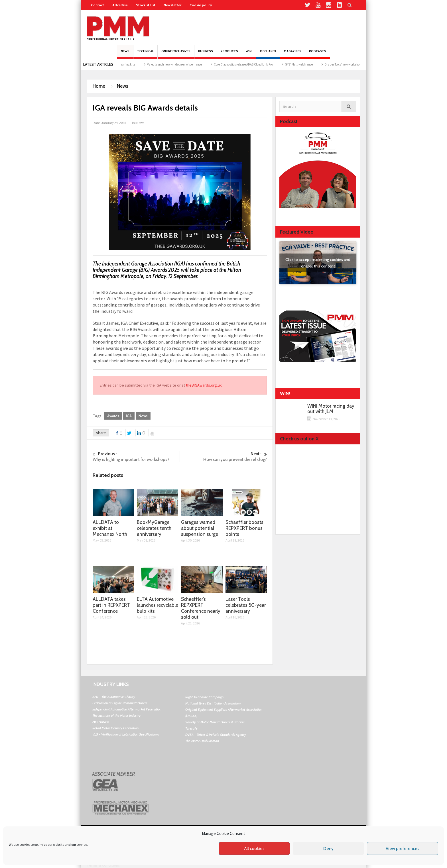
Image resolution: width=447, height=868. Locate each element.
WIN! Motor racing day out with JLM (331, 409)
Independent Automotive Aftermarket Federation (127, 709)
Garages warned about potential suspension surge (200, 528)
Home (99, 86)
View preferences (403, 849)
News (125, 54)
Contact (97, 5)
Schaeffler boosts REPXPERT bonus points (244, 528)
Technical (145, 54)
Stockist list (146, 5)
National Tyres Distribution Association (213, 703)
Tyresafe (191, 728)
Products (229, 54)
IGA (129, 416)
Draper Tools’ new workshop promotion (358, 64)
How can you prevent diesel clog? (223, 457)
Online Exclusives (176, 54)
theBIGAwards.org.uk (204, 385)
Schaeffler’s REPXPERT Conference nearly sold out (201, 608)
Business (206, 54)
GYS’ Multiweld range (307, 64)
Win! (249, 54)
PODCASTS (318, 54)
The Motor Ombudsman (202, 741)
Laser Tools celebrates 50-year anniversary (246, 605)
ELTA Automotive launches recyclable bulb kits (158, 605)
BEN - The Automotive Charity (114, 697)
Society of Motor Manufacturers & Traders (215, 722)
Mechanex (268, 54)
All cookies (254, 849)
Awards (113, 416)
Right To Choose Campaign (204, 697)
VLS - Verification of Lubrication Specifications (126, 734)
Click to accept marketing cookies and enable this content (318, 263)
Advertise (120, 5)
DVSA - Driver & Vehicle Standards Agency (216, 735)
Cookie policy (201, 5)
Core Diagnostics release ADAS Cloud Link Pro (251, 64)
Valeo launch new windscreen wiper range (182, 64)
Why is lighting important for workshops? (136, 457)
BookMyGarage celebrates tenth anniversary (154, 528)
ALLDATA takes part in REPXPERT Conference (111, 605)
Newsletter (172, 5)
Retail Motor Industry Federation (115, 728)
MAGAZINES (293, 54)
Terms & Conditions (103, 865)
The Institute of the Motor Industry (116, 715)
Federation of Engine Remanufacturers (120, 703)
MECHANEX (101, 722)
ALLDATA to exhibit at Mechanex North (110, 528)
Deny (328, 849)
